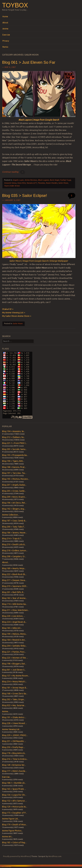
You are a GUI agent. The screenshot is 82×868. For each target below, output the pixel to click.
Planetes (41, 183)
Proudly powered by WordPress (16, 856)
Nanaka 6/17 (32, 183)
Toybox (15, 5)
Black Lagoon (43, 180)
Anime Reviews (31, 180)
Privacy (6, 41)
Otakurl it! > (8, 309)
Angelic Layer (18, 180)
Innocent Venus (10, 183)
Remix (5, 47)
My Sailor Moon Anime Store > (17, 316)
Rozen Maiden (52, 183)
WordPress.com (55, 856)
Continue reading (14, 172)
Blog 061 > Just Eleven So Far (29, 62)
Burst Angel (54, 180)
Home (5, 17)
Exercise (6, 35)
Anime (5, 29)
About (5, 23)
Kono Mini (21, 183)
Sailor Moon (63, 183)
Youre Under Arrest (12, 186)
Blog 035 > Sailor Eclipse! (25, 195)
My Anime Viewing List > (14, 312)
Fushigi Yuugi (65, 180)
